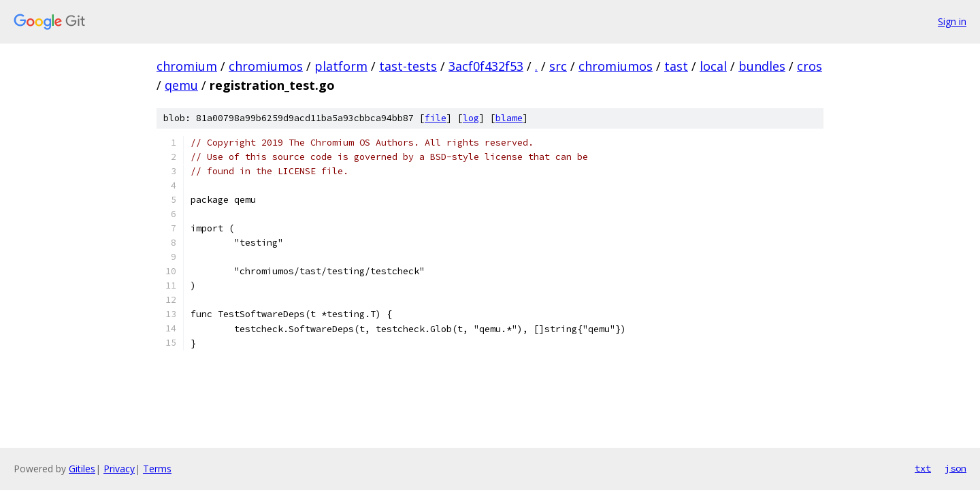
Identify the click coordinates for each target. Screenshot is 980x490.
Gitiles (82, 469)
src (558, 66)
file (436, 118)
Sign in (952, 21)
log (471, 118)
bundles (762, 66)
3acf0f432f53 (486, 66)
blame (509, 118)
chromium (187, 66)
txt (923, 468)
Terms (157, 469)
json (955, 468)
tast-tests (408, 66)
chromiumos (266, 66)
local (713, 66)
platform (341, 66)
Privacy (119, 469)
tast (676, 66)
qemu (181, 85)
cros (810, 66)
